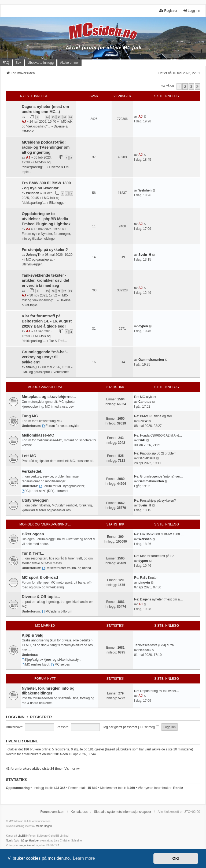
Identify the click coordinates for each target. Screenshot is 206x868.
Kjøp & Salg (33, 635)
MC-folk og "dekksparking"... (45, 524)
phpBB (22, 836)
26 (53, 291)
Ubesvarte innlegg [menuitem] (41, 63)
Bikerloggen (58, 203)
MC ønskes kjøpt (36, 664)
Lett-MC (29, 456)
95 (53, 117)
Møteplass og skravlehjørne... (49, 397)
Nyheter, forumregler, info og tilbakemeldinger (48, 691)
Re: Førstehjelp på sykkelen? (155, 501)
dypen (143, 326)
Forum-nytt (30, 234)
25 (47, 291)
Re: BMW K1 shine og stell (153, 416)
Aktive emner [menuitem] (69, 63)
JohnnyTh (34, 255)
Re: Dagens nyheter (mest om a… (159, 599)
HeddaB (144, 650)
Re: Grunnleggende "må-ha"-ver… (159, 476)
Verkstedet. (61, 372)
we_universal (27, 845)
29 (71, 291)
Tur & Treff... (58, 341)
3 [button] (191, 87)
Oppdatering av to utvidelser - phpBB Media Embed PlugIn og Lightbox (46, 219)
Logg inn (15, 717)
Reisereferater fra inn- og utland (67, 568)
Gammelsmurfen (151, 360)
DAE (142, 440)
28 (65, 291)
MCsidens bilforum (57, 611)
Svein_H (145, 255)
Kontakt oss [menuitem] (79, 812)
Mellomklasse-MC (38, 435)
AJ (24, 122)
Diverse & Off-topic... (41, 597)
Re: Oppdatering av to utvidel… (157, 691)
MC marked (45, 626)
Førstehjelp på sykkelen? (45, 250)
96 (59, 117)
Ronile (178, 788)
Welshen (33, 193)
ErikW (143, 421)
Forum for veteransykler (61, 426)
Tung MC (30, 416)
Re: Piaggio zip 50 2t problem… (157, 453)
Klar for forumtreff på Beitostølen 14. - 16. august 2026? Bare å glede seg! (47, 321)
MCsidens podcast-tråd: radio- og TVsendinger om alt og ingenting (46, 147)
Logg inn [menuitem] (192, 11)
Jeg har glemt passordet (120, 727)
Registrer (41, 717)
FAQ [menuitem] (6, 63)
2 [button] (185, 87)
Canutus (145, 402)
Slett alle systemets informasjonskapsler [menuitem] (122, 812)
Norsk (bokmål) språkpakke (22, 841)
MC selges (61, 664)
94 (47, 117)
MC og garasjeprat (39, 260)
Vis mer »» (72, 769)
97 (65, 117)
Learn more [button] (84, 858)
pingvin (144, 583)
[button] (197, 87)
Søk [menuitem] (18, 63)
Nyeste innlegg (34, 96)
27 (59, 291)
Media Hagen (44, 826)
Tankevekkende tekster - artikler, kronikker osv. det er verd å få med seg (45, 280)
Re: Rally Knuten (146, 578)
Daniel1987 (147, 458)
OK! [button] (176, 858)
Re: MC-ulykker (145, 397)
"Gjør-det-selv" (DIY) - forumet (45, 491)
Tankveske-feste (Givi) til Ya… (156, 645)
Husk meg (150, 727)
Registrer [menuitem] (168, 11)
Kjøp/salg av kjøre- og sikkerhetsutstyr (51, 660)
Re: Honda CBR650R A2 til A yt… (158, 435)
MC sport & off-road (40, 577)
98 (71, 117)
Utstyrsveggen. (32, 264)
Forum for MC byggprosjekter (62, 486)
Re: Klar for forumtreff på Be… (156, 556)
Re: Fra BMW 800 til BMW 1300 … (159, 534)
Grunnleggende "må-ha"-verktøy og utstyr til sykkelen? (45, 357)
